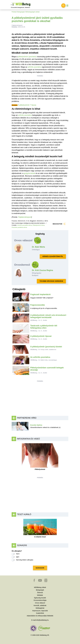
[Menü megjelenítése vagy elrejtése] (67, 6)
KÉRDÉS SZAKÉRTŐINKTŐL (53, 256)
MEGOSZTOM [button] (59, 224)
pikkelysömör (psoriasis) (27, 57)
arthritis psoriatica (34, 67)
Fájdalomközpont (25, 217)
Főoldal (14, 12)
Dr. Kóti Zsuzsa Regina (42, 270)
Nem (18, 554)
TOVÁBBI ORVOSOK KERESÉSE (51, 281)
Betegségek (21, 12)
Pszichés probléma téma (19, 227)
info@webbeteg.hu (42, 620)
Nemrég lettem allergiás (25, 560)
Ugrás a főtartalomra (11, 3)
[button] (34, 581)
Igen (18, 557)
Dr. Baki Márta (38, 247)
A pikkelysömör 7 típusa (27, 105)
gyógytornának (29, 173)
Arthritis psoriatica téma (25, 225)
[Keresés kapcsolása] (63, 6)
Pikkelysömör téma (39, 225)
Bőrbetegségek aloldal (33, 12)
